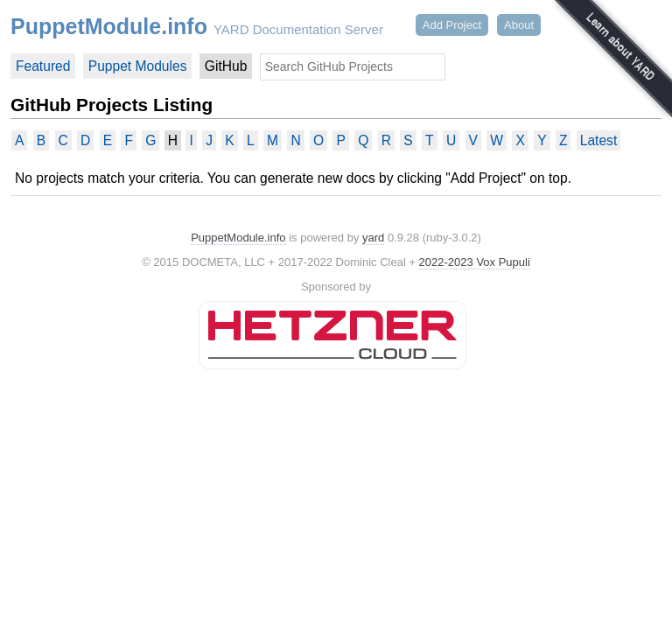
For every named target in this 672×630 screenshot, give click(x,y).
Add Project (452, 25)
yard (373, 238)
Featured (43, 66)
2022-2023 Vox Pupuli (475, 262)
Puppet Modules (138, 66)
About (519, 25)
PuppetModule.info (109, 26)
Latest (598, 140)
